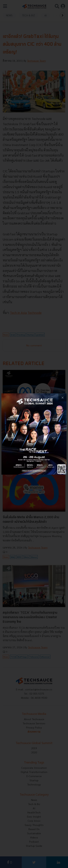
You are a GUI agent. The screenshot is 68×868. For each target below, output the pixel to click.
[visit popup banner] (34, 434)
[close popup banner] (62, 397)
